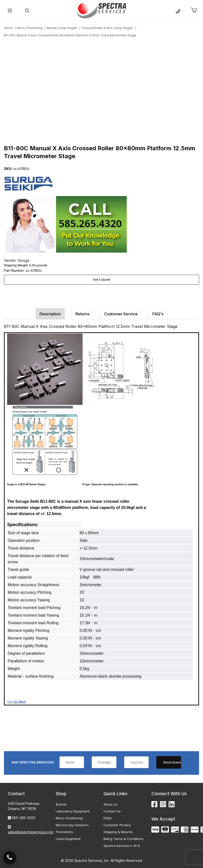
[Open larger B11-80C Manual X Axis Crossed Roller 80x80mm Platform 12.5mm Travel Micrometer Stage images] (101, 90)
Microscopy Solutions (72, 825)
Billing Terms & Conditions (123, 839)
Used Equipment (68, 839)
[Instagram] (163, 804)
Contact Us (112, 811)
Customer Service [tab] (121, 314)
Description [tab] (50, 314)
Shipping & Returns (118, 832)
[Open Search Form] (27, 11)
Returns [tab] (82, 314)
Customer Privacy (117, 825)
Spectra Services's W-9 (122, 846)
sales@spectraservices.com (31, 832)
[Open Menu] (10, 11)
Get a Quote (102, 280)
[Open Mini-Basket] (196, 10)
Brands (61, 804)
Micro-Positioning (69, 818)
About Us (110, 804)
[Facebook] (154, 804)
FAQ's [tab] (158, 314)
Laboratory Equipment (73, 811)
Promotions (64, 832)
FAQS (108, 818)
